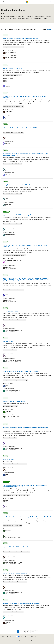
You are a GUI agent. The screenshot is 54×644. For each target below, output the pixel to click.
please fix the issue (8, 459)
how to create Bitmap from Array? (13, 68)
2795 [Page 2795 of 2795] (33, 632)
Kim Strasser (8, 531)
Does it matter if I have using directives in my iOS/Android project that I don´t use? (27, 517)
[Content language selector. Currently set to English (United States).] (8, 637)
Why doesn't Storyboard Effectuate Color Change (17, 547)
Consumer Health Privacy (40, 640)
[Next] (37, 632)
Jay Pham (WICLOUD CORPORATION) (14, 506)
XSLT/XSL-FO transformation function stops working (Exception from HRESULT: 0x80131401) (26, 97)
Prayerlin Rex (8, 443)
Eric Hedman (8, 295)
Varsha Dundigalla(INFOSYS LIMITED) (14, 330)
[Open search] (48, 2)
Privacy (30, 640)
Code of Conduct (12, 642)
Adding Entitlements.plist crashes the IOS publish (17, 185)
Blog (19, 640)
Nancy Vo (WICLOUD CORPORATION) (14, 536)
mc (6, 80)
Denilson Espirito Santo (11, 52)
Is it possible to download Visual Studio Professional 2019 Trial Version (23, 128)
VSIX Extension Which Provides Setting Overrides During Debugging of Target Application (25, 246)
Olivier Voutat (9, 117)
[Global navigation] (1, 2)
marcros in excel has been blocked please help (16, 573)
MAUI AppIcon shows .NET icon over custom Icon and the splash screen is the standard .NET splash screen (25, 154)
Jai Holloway (8, 169)
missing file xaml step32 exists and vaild (14, 401)
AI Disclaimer (4, 640)
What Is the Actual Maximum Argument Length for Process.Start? (21, 603)
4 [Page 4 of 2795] (27, 632)
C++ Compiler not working (10, 311)
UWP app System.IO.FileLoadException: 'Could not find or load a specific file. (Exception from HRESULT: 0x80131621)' (25, 486)
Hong (7, 501)
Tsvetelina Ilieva (9, 112)
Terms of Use (4, 642)
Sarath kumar (8, 411)
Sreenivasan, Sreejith (10, 229)
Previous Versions (12, 640)
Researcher (8, 617)
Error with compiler (8, 341)
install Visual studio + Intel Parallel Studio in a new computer (20, 38)
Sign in (51, 2)
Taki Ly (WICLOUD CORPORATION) (13, 360)
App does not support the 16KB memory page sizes (18, 215)
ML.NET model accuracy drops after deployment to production (21, 371)
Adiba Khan (8, 267)
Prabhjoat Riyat (9, 325)
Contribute (25, 640)
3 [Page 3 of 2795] (24, 632)
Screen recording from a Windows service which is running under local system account (25, 428)
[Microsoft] (27, 2)
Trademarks (21, 642)
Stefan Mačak (8, 138)
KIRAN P (7, 385)
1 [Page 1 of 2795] (18, 632)
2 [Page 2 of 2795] (21, 632)
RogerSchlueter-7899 (10, 557)
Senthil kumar (9, 622)
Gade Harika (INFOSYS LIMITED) (13, 417)
